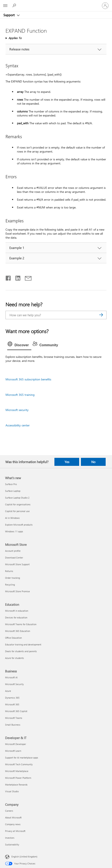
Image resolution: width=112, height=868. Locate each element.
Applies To (15, 38)
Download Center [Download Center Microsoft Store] (14, 558)
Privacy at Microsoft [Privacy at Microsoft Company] (15, 831)
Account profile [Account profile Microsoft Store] (13, 551)
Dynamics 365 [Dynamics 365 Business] (12, 698)
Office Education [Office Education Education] (13, 638)
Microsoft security (17, 410)
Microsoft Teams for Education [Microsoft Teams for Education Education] (21, 624)
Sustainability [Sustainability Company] (12, 844)
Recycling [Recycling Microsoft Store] (10, 585)
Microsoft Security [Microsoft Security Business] (14, 684)
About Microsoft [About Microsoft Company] (13, 817)
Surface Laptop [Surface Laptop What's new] (13, 491)
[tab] (19, 345)
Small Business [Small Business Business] (13, 725)
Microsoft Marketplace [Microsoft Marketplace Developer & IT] (17, 771)
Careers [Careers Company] (9, 811)
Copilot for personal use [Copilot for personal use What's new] (17, 511)
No (93, 462)
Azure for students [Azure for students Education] (15, 658)
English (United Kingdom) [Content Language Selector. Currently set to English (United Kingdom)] (24, 857)
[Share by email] (26, 277)
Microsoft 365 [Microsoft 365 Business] (12, 704)
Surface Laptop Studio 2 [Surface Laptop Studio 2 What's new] (17, 498)
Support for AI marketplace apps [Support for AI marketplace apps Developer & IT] (22, 758)
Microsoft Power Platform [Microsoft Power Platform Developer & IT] (18, 778)
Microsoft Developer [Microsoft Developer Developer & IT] (16, 744)
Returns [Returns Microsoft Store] (9, 571)
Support (9, 15)
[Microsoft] (56, 3)
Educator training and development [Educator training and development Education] (23, 644)
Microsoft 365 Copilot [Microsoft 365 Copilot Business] (16, 711)
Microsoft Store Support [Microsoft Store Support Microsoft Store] (17, 564)
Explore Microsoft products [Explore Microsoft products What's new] (19, 525)
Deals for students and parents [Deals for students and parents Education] (21, 651)
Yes (67, 462)
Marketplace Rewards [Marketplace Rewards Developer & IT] (16, 785)
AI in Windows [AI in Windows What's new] (12, 518)
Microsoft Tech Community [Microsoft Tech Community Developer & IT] (19, 764)
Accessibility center (18, 425)
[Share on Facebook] (8, 277)
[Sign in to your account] (105, 6)
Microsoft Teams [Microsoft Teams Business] (14, 718)
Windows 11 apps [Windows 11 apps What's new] (14, 531)
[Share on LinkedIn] (16, 277)
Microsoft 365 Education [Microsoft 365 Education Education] (18, 631)
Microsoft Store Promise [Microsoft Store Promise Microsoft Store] (17, 591)
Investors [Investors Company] (10, 838)
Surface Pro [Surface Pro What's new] (11, 484)
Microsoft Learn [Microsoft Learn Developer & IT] (13, 751)
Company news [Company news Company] (13, 824)
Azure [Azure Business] (8, 691)
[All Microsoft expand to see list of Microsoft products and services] (5, 6)
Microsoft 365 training (20, 395)
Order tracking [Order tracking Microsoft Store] (12, 578)
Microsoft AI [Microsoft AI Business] (11, 677)
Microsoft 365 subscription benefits (28, 379)
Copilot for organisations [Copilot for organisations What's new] (18, 504)
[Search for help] (15, 5)
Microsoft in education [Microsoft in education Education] (17, 611)
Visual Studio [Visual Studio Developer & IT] (12, 791)
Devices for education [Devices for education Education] (16, 617)
